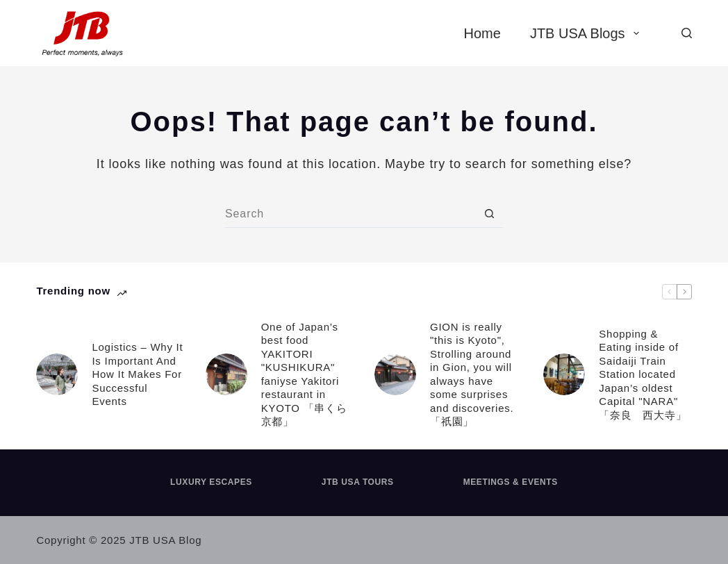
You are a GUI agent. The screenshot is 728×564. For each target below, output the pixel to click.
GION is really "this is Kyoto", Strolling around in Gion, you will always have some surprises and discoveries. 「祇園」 (472, 374)
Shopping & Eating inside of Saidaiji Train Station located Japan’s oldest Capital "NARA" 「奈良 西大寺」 (643, 374)
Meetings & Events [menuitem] (511, 482)
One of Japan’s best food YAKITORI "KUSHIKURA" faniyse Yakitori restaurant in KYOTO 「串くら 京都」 (307, 374)
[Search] (687, 33)
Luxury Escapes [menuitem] (211, 482)
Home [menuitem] (482, 33)
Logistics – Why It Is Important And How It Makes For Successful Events (137, 374)
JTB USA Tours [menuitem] (358, 482)
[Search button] (489, 214)
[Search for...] (350, 214)
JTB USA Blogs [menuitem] (587, 33)
